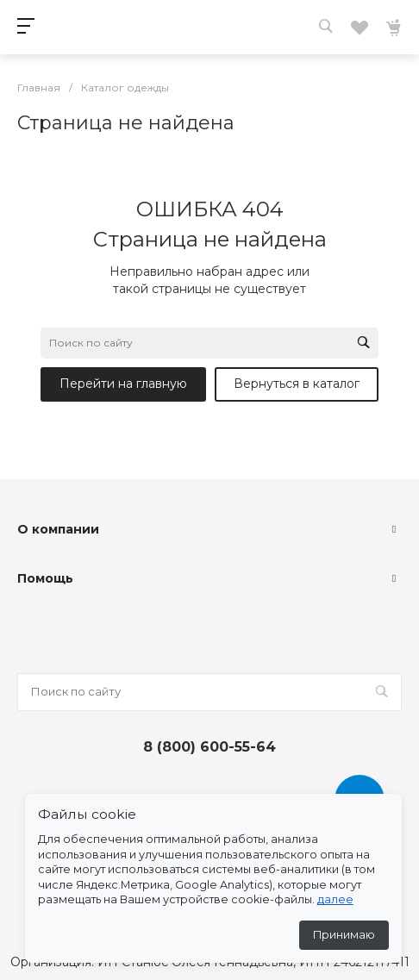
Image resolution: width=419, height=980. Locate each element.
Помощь (45, 578)
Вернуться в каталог (297, 384)
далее (335, 899)
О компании (58, 529)
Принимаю (344, 935)
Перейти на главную (123, 384)
